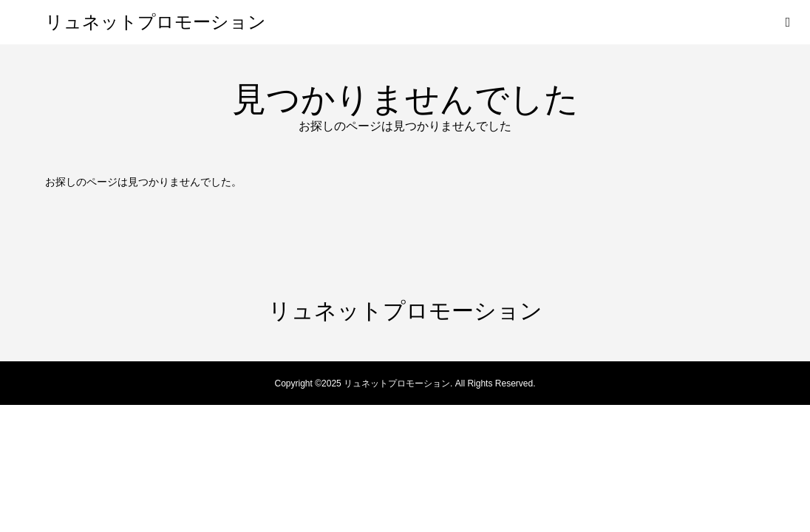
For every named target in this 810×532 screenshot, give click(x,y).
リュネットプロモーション (156, 22)
